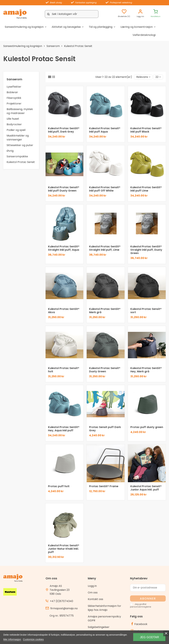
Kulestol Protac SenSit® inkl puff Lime (146, 189)
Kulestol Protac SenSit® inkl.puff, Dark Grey (64, 130)
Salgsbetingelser (99, 627)
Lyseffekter (14, 87)
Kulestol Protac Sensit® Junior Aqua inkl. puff (146, 488)
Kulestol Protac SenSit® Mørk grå (105, 311)
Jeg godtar (150, 637)
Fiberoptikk (14, 98)
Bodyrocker (14, 124)
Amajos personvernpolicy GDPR (104, 618)
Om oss (93, 593)
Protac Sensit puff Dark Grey (105, 429)
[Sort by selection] (143, 77)
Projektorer (14, 104)
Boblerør (12, 92)
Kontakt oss (95, 599)
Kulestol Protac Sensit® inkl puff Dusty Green (64, 189)
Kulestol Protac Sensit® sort (146, 311)
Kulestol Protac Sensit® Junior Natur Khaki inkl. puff (64, 549)
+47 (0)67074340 (61, 601)
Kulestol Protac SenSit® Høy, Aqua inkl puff (64, 429)
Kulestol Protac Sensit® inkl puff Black (146, 130)
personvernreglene (141, 607)
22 (158, 77)
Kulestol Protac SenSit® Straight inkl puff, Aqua (64, 248)
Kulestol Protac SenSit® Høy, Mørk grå (146, 370)
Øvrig (10, 151)
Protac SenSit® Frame (104, 486)
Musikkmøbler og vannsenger (18, 138)
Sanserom (14, 79)
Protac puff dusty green (147, 427)
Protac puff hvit (59, 486)
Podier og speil (16, 130)
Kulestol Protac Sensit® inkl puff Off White (105, 189)
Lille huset (13, 119)
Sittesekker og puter (20, 145)
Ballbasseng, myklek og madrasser (20, 111)
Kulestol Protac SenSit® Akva (64, 311)
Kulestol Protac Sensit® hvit (64, 370)
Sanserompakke (17, 156)
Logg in (92, 586)
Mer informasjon (12, 639)
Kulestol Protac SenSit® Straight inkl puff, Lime (105, 248)
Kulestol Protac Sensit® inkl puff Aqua (105, 130)
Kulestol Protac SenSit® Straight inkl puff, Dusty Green (146, 250)
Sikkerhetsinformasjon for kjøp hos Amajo (104, 608)
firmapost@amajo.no (64, 608)
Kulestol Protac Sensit (21, 162)
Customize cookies (33, 639)
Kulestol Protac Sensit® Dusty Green (105, 370)
